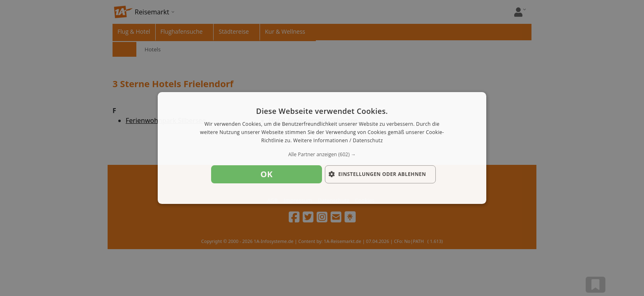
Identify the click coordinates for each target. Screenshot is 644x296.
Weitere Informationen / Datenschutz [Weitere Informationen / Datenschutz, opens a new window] (338, 140)
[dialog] (322, 148)
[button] (322, 155)
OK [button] (267, 174)
